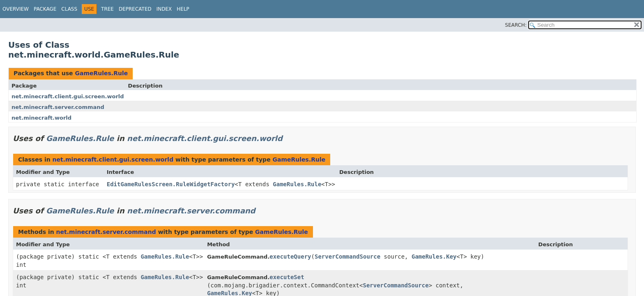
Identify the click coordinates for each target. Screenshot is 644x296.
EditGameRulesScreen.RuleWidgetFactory (171, 184)
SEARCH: (516, 25)
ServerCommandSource (347, 257)
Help (183, 9)
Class (69, 9)
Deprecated (135, 9)
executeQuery (290, 257)
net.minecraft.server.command (58, 107)
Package (45, 9)
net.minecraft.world (41, 118)
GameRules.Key (434, 257)
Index (164, 9)
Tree (107, 9)
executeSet (287, 277)
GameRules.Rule (101, 73)
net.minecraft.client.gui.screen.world (68, 96)
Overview (16, 9)
